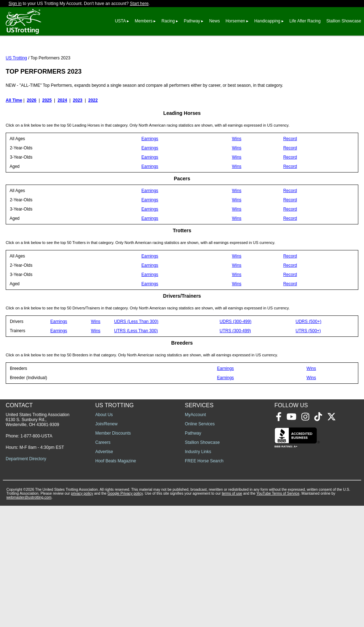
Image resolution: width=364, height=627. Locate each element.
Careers (103, 564)
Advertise (104, 573)
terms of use (232, 615)
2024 (62, 132)
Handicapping (267, 21)
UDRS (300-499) (235, 353)
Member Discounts (113, 554)
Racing (168, 21)
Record (290, 170)
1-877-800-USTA (36, 557)
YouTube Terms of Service (278, 615)
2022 (93, 132)
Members (144, 21)
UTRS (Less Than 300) (136, 362)
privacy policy (82, 615)
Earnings (150, 170)
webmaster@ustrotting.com (29, 619)
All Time (14, 132)
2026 (32, 132)
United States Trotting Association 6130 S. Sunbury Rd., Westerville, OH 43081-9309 (38, 541)
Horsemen (235, 21)
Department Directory (26, 580)
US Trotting (16, 90)
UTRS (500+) (308, 362)
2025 (47, 132)
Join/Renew (106, 545)
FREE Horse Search (204, 582)
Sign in (15, 4)
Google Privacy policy (125, 615)
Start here (139, 4)
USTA (120, 21)
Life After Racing (305, 21)
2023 (78, 132)
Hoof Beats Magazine (116, 582)
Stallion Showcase (344, 21)
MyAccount (195, 536)
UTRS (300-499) (235, 362)
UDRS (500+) (309, 353)
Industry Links (198, 573)
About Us (104, 536)
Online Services (200, 545)
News (214, 21)
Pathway (192, 21)
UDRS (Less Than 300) (136, 353)
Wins (237, 170)
